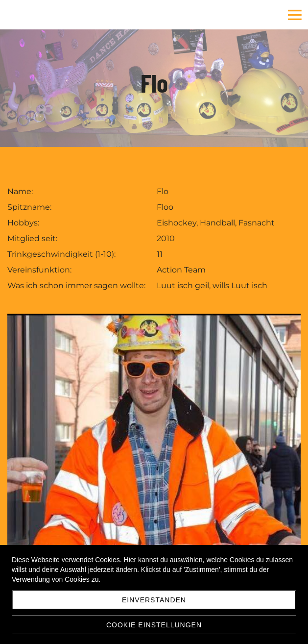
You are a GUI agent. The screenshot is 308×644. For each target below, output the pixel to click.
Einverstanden (154, 600)
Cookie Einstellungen (154, 625)
